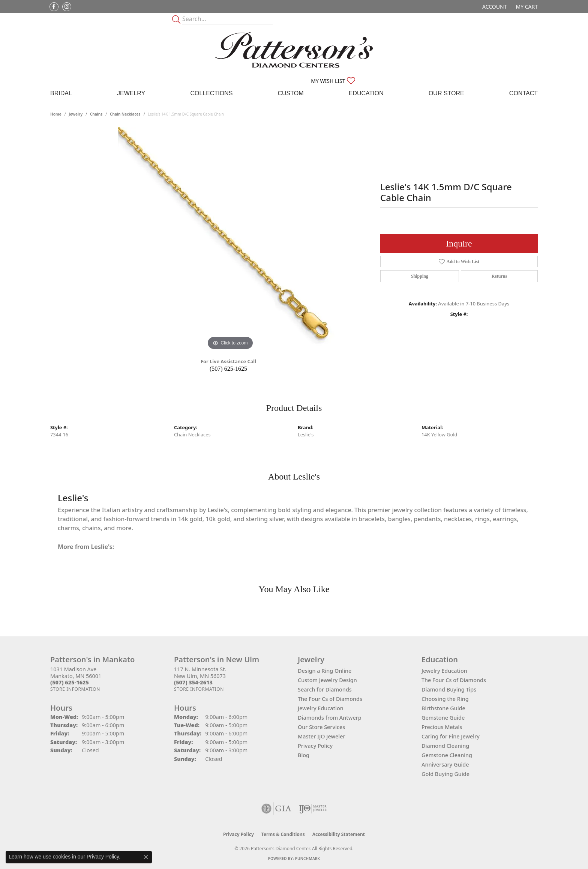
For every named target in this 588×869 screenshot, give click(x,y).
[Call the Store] (70, 682)
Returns (499, 276)
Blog (304, 755)
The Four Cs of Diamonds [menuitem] (454, 680)
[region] (230, 239)
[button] (494, 7)
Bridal (61, 93)
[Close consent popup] (146, 857)
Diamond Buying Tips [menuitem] (449, 689)
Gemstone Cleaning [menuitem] (447, 755)
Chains (96, 114)
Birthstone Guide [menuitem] (443, 708)
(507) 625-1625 (228, 369)
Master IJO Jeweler (322, 736)
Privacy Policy (315, 746)
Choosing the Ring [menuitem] (445, 699)
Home (56, 114)
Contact (523, 93)
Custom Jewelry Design (327, 680)
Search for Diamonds (325, 689)
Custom (290, 93)
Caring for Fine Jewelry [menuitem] (451, 736)
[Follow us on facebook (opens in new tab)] (54, 7)
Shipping (420, 276)
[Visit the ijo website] (313, 809)
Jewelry (131, 93)
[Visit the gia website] (276, 809)
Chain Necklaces (125, 114)
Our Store (446, 93)
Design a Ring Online (325, 671)
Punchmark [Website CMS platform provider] (308, 858)
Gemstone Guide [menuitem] (443, 718)
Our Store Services (321, 727)
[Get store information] (75, 689)
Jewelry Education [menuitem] (444, 671)
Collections (211, 93)
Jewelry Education (321, 708)
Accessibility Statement (339, 834)
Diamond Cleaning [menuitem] (445, 746)
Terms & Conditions (283, 834)
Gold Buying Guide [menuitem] (445, 774)
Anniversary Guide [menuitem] (445, 765)
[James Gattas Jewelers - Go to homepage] (294, 50)
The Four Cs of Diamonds (330, 699)
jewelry (76, 114)
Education (366, 93)
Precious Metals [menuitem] (442, 727)
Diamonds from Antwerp (330, 718)
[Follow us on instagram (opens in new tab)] (67, 7)
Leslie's (306, 434)
